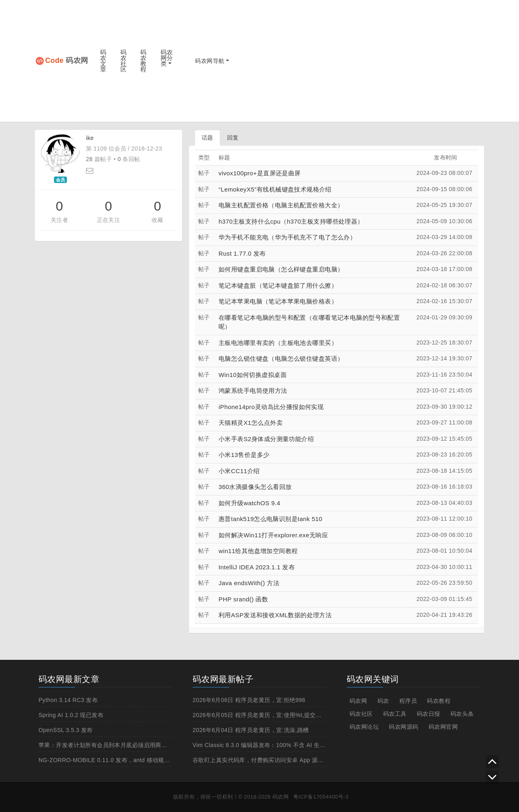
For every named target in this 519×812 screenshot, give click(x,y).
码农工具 (395, 714)
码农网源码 (403, 727)
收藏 (158, 220)
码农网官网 (443, 727)
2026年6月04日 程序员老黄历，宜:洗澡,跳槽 (251, 730)
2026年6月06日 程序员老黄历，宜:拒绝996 (249, 700)
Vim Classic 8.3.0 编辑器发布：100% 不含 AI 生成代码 (265, 745)
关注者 (59, 220)
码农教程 (143, 61)
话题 (207, 138)
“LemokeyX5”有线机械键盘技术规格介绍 (275, 189)
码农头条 (462, 714)
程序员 (408, 701)
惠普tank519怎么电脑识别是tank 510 (270, 519)
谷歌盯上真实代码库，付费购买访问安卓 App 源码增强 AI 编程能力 (280, 760)
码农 (383, 701)
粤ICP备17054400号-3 (321, 797)
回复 (233, 138)
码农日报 (429, 714)
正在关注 (109, 220)
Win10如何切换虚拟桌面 (253, 375)
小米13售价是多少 (244, 455)
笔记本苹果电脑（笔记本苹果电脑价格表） (278, 301)
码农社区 (123, 61)
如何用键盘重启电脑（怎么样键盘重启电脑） (281, 269)
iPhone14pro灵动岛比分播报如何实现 (271, 407)
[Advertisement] (366, 61)
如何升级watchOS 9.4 (249, 503)
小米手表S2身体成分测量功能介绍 (266, 439)
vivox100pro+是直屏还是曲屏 (260, 173)
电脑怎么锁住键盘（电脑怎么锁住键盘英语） (281, 359)
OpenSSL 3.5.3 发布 (66, 730)
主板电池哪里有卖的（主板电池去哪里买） (278, 343)
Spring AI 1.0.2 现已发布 (71, 715)
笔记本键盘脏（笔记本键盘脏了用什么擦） (278, 285)
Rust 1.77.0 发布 (242, 253)
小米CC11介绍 (239, 471)
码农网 (67, 60)
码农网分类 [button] (167, 58)
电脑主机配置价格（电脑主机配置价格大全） (281, 205)
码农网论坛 (364, 727)
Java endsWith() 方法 (249, 583)
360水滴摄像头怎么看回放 (255, 487)
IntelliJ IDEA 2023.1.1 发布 (257, 567)
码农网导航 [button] (210, 61)
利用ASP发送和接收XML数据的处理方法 (275, 615)
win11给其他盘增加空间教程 (258, 551)
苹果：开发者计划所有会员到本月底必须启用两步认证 (109, 745)
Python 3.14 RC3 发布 (68, 700)
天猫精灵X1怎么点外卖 (251, 423)
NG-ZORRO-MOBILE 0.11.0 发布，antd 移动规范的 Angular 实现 (125, 760)
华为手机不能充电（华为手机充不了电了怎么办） (287, 237)
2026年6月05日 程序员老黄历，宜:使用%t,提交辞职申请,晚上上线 (279, 715)
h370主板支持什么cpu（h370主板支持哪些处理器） (291, 221)
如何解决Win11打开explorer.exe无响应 (273, 535)
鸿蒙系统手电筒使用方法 (253, 391)
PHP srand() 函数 (243, 599)
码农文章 (103, 61)
